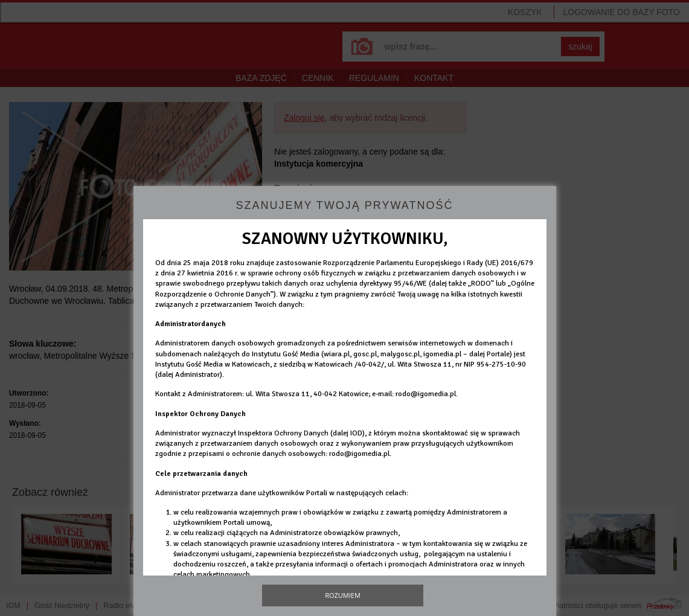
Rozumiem (343, 595)
